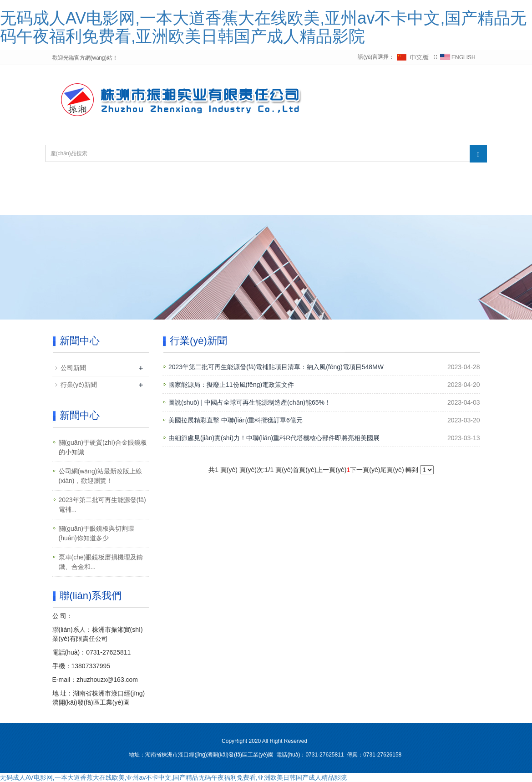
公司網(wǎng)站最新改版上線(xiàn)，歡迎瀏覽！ (100, 476)
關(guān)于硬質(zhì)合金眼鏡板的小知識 (103, 447)
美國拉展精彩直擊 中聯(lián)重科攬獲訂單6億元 (236, 420)
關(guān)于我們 (182, 182)
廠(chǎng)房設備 (180, 204)
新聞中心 (333, 182)
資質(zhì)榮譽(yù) (263, 182)
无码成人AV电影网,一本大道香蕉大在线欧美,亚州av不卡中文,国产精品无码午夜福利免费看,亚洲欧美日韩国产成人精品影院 (263, 27)
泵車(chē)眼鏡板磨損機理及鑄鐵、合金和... (101, 562)
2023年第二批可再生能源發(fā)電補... (102, 505)
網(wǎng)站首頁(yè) (98, 182)
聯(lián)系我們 (331, 204)
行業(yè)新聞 (79, 385)
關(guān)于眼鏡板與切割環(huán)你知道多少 (96, 533)
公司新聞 (73, 368)
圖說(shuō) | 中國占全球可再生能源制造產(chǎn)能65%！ (250, 402)
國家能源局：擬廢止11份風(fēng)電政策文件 (231, 385)
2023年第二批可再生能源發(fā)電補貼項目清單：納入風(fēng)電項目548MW (276, 367)
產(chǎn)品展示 (399, 182)
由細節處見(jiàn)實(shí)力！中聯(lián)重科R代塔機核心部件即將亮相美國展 (274, 438)
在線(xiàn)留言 (258, 204)
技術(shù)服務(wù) (96, 204)
